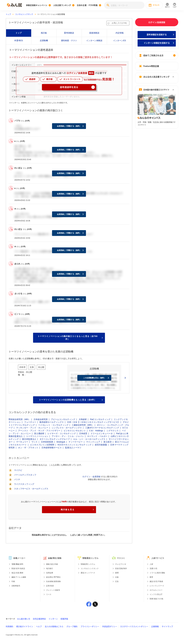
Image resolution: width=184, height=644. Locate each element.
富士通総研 (39, 433)
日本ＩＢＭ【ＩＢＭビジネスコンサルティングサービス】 (93, 422)
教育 (151, 577)
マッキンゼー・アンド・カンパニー (32, 428)
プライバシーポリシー (90, 626)
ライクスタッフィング (24, 484)
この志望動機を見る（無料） (94, 378)
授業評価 (64, 619)
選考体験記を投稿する (157, 34)
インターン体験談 (94, 40)
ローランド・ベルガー (97, 436)
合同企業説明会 (39, 619)
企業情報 (155, 626)
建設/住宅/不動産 (156, 581)
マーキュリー (22, 442)
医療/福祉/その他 (156, 599)
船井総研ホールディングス (52, 422)
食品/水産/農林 (17, 573)
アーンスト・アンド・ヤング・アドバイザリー (39, 431)
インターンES (120, 40)
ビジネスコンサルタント (75, 431)
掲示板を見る (77, 510)
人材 (151, 564)
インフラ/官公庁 (156, 594)
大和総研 (83, 419)
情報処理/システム (88, 564)
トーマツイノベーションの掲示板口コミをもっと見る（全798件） (70, 338)
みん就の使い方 (24, 619)
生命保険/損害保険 (53, 581)
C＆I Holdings (96, 431)
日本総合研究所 (41, 419)
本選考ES (19, 40)
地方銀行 (50, 568)
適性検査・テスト (69, 40)
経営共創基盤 (101, 445)
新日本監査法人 (29, 439)
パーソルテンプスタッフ (25, 475)
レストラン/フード (157, 586)
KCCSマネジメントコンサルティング (75, 445)
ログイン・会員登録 (91, 477)
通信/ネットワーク (88, 573)
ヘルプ (39, 626)
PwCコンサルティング (100, 419)
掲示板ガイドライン (25, 626)
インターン (53, 619)
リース (49, 594)
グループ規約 (72, 626)
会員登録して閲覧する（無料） (69, 126)
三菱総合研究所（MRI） (83, 425)
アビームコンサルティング (63, 419)
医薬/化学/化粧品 (18, 568)
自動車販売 (16, 586)
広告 (117, 581)
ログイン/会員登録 (157, 22)
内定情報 (120, 33)
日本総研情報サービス (52, 448)
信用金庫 (50, 573)
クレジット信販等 (53, 590)
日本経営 (83, 433)
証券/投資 (50, 586)
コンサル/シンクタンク (24, 14)
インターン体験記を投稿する (157, 43)
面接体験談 (94, 33)
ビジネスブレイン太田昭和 (42, 445)
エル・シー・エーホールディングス (89, 439)
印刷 (13, 581)
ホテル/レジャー (156, 590)
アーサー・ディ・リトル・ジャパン (68, 436)
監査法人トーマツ (73, 448)
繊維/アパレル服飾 (19, 577)
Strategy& (61, 442)
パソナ (17, 479)
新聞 (117, 573)
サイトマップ (167, 626)
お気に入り (119, 23)
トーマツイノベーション (37, 436)
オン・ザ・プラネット (28, 448)
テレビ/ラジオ (121, 564)
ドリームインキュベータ (102, 433)
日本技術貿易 (47, 442)
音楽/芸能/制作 (121, 568)
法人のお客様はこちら (54, 626)
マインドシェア (93, 442)
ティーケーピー (76, 442)
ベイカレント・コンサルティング (53, 425)
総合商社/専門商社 (53, 577)
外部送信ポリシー (110, 626)
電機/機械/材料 (17, 564)
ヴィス (34, 442)
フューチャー (30, 422)
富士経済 (108, 442)
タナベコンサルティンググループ (55, 439)
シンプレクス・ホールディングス (67, 428)
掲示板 (44, 33)
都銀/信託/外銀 (52, 564)
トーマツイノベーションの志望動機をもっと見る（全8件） (71, 400)
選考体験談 (69, 33)
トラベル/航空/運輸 (157, 573)
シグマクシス (113, 431)
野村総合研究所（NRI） (19, 419)
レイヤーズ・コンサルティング (62, 433)
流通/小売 (153, 568)
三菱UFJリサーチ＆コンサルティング (102, 428)
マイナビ (18, 470)
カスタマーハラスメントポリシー (134, 626)
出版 (117, 577)
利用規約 (9, 626)
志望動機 (44, 40)
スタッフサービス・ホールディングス (31, 489)
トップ (8, 14)
